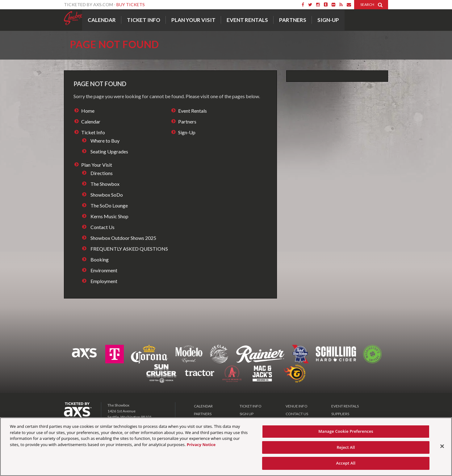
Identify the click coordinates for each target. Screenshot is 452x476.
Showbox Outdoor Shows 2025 (123, 238)
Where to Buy (105, 141)
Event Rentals (247, 20)
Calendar (102, 20)
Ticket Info (144, 20)
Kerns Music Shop (109, 216)
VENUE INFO (297, 406)
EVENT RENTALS (345, 406)
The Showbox (105, 184)
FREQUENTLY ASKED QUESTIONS (129, 249)
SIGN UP (247, 414)
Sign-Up (328, 20)
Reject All (346, 447)
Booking (100, 259)
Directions (102, 173)
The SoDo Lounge (109, 205)
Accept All (346, 463)
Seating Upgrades (109, 151)
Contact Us (103, 227)
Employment (104, 281)
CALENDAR (203, 406)
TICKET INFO (251, 406)
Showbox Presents (73, 18)
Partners (293, 20)
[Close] (442, 446)
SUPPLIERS (340, 414)
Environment (104, 270)
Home (88, 111)
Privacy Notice (201, 445)
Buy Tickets (131, 4)
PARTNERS (203, 414)
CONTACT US (297, 414)
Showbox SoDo (107, 195)
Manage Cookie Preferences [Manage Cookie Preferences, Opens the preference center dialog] (346, 431)
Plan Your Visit (193, 20)
